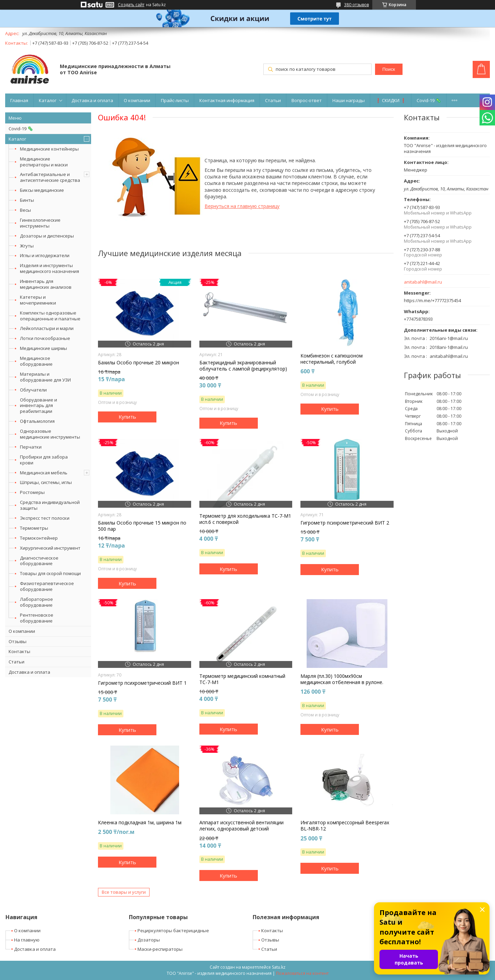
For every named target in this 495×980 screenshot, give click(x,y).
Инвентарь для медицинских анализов (46, 284)
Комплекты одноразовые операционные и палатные (50, 316)
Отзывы (18, 641)
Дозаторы (149, 940)
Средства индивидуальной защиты (50, 505)
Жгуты (27, 246)
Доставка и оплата (92, 100)
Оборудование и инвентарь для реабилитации (38, 406)
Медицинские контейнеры (49, 149)
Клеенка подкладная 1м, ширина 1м (140, 823)
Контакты (19, 651)
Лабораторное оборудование (36, 602)
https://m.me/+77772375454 (432, 300)
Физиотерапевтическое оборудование (47, 586)
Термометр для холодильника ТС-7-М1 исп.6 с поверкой (245, 519)
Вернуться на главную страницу (242, 206)
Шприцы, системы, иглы (46, 482)
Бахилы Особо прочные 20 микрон (139, 363)
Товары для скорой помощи (50, 573)
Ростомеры (32, 492)
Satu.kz (279, 967)
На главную (27, 940)
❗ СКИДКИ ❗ (391, 100)
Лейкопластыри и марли (47, 328)
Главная (19, 100)
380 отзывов (356, 5)
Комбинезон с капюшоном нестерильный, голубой (332, 359)
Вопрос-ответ (307, 100)
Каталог (48, 100)
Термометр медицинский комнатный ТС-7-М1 (242, 679)
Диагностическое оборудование (39, 561)
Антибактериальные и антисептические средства (50, 177)
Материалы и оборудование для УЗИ (45, 377)
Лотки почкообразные (45, 338)
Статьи (273, 100)
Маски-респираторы (160, 949)
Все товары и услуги (124, 892)
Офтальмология (37, 421)
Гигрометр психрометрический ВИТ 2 (345, 523)
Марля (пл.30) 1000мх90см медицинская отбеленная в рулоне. (342, 679)
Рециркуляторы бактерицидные (173, 931)
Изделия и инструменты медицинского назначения (49, 268)
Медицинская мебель (44, 473)
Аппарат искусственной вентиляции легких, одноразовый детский (241, 826)
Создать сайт (131, 5)
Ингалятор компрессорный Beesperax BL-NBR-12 (345, 826)
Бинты (27, 200)
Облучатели (33, 390)
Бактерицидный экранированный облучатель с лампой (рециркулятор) (243, 366)
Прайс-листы (175, 100)
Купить (127, 417)
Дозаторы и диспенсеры (47, 236)
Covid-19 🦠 (429, 100)
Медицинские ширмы (43, 348)
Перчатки (31, 447)
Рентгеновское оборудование (37, 618)
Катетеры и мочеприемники (38, 300)
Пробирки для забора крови (44, 460)
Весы (25, 210)
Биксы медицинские (42, 190)
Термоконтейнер (39, 538)
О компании (137, 100)
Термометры (34, 528)
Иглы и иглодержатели (45, 255)
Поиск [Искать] (389, 69)
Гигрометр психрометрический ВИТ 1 (142, 683)
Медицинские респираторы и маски (44, 162)
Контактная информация (227, 100)
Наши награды (349, 100)
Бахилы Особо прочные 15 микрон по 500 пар (142, 526)
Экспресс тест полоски (45, 518)
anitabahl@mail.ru (423, 282)
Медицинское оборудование (36, 361)
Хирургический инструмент (50, 548)
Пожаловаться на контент (302, 973)
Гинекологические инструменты (40, 223)
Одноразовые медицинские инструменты (50, 434)
